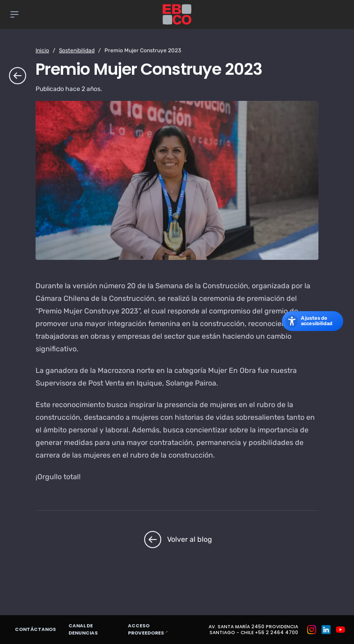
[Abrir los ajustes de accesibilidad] (313, 321)
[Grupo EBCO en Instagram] (312, 630)
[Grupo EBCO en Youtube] (340, 630)
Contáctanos (35, 629)
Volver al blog (177, 540)
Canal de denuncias (83, 629)
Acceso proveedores (159, 629)
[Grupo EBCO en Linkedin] (326, 630)
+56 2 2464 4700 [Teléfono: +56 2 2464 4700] (277, 633)
